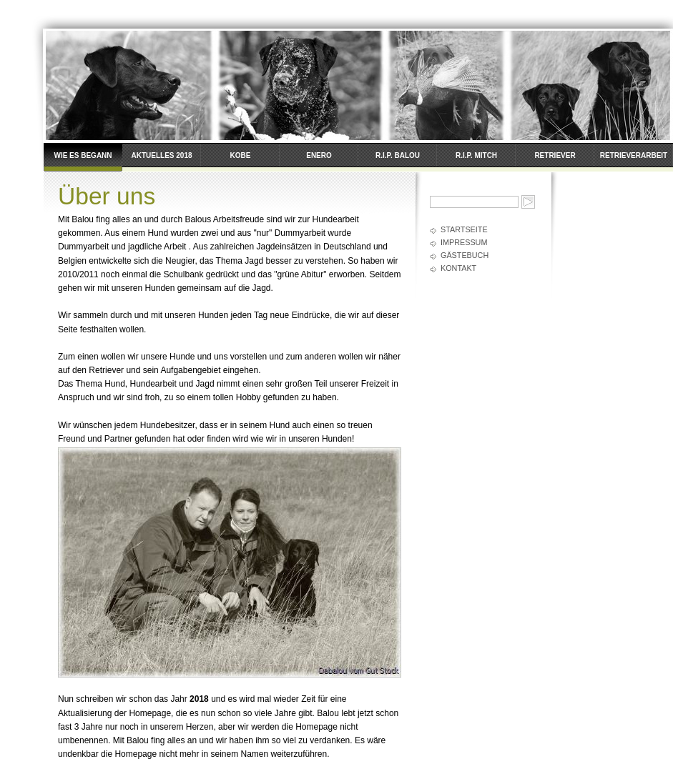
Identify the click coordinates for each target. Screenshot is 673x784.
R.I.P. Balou (398, 155)
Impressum (464, 242)
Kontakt (458, 268)
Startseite (464, 229)
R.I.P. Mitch (476, 155)
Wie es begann (83, 155)
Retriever (555, 155)
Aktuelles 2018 (161, 155)
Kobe (241, 155)
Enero (319, 155)
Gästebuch (465, 255)
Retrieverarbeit (634, 155)
